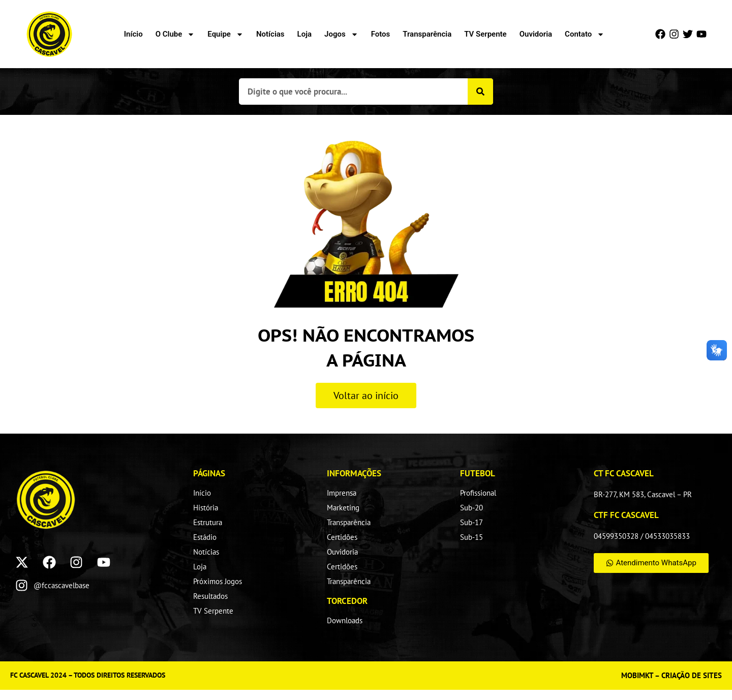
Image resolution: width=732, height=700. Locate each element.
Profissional (478, 493)
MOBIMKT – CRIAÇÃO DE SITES (672, 675)
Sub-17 (471, 522)
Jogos (341, 34)
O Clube (175, 34)
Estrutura (208, 522)
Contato (585, 34)
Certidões (342, 537)
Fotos (381, 34)
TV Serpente (485, 34)
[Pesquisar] (480, 92)
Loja (304, 34)
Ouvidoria (536, 34)
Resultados (210, 596)
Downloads (345, 620)
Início (133, 34)
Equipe (225, 34)
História (206, 508)
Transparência (427, 34)
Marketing (343, 508)
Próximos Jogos (218, 581)
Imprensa (342, 493)
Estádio (205, 537)
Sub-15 (471, 537)
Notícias (270, 34)
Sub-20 (471, 508)
